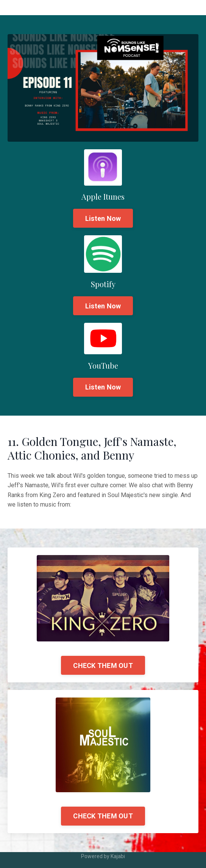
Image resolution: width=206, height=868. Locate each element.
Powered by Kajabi (103, 856)
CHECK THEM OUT (103, 665)
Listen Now (103, 218)
